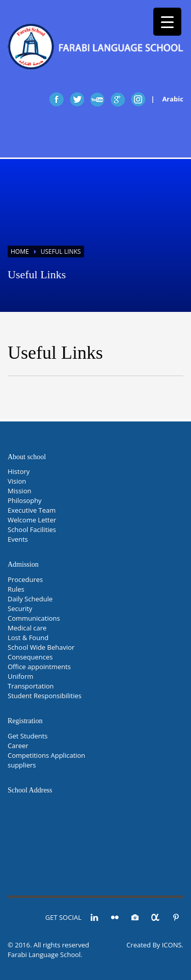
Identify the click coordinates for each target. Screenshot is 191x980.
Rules (16, 589)
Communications (34, 618)
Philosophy (25, 500)
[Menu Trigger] (167, 22)
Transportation (31, 686)
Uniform (20, 676)
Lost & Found (28, 638)
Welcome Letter (32, 520)
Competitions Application (46, 755)
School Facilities (32, 529)
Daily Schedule (30, 599)
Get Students (28, 736)
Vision (17, 481)
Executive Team (32, 510)
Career (18, 746)
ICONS (172, 945)
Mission (19, 491)
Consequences (30, 657)
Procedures (25, 579)
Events (18, 539)
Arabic (173, 99)
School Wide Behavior (41, 647)
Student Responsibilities (45, 696)
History (19, 471)
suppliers (22, 765)
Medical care (27, 628)
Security (20, 608)
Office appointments (39, 667)
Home (20, 251)
